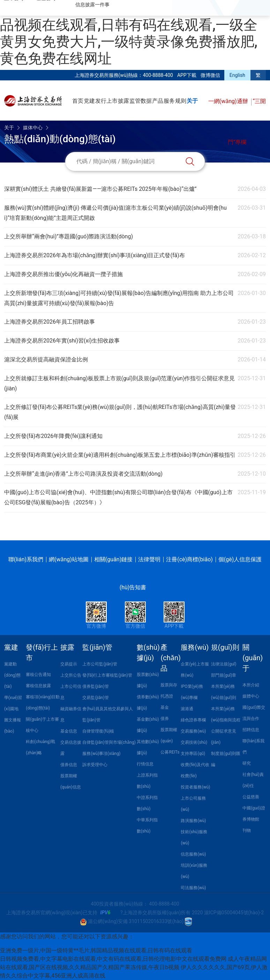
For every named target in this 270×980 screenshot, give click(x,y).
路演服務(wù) (193, 821)
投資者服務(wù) (195, 787)
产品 (158, 101)
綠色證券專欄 (193, 720)
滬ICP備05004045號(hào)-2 (234, 913)
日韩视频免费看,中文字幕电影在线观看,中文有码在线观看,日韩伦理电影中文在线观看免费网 (113, 959)
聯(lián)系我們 (26, 559)
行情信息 (145, 764)
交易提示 (69, 664)
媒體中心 (251, 696)
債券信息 (69, 765)
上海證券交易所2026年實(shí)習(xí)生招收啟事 (62, 341)
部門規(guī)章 (224, 675)
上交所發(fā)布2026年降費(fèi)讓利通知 (53, 436)
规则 (181, 101)
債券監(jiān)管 (95, 686)
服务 (169, 101)
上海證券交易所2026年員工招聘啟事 (50, 322)
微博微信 (210, 75)
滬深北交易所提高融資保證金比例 (46, 359)
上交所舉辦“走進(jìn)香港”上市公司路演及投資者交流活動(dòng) (83, 474)
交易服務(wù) (193, 731)
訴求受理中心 (95, 765)
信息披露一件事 (92, 5)
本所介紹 (251, 685)
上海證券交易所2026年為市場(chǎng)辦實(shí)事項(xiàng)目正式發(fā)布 (95, 255)
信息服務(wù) (193, 854)
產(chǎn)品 (171, 658)
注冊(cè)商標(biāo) (189, 559)
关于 (192, 101)
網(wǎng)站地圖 (69, 559)
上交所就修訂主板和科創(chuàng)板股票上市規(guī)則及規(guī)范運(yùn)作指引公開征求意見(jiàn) (119, 383)
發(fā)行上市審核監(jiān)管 (107, 675)
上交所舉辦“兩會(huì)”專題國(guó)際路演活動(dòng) (69, 236)
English (237, 75)
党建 (89, 101)
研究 (247, 763)
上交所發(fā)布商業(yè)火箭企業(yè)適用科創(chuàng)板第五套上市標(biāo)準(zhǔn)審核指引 (120, 455)
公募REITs (170, 752)
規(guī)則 (225, 647)
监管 (135, 101)
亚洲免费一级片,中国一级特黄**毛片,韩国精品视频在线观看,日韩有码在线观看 (96, 950)
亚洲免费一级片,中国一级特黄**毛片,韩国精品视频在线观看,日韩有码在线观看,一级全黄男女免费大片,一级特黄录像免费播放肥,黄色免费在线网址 (135, 33)
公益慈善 (251, 797)
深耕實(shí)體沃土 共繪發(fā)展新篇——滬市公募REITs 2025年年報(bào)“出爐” (100, 189)
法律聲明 (149, 559)
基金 (165, 707)
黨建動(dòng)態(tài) (12, 675)
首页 (78, 101)
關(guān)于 (253, 658)
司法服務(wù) (193, 888)
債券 (165, 719)
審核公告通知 (38, 675)
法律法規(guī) (224, 664)
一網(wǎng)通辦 (229, 101)
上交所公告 (71, 675)
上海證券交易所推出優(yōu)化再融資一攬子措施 (63, 274)
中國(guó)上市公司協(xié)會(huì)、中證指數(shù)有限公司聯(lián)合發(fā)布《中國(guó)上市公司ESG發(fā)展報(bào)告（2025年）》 (118, 497)
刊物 (247, 830)
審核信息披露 (38, 686)
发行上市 (106, 101)
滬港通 (187, 709)
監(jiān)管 (97, 647)
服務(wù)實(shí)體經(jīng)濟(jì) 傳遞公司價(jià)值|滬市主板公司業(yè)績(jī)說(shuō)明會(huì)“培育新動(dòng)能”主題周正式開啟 (115, 213)
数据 (146, 101)
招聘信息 (251, 730)
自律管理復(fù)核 (98, 731)
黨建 (11, 647)
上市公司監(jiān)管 (100, 664)
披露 (123, 101)
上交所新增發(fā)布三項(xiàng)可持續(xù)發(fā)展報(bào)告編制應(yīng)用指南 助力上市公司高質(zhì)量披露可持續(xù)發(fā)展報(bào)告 (119, 298)
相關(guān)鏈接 (113, 559)
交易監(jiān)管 (95, 698)
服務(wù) (195, 647)
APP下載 (187, 75)
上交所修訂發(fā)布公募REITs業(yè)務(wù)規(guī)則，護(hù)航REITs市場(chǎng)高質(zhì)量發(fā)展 (120, 412)
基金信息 (69, 731)
